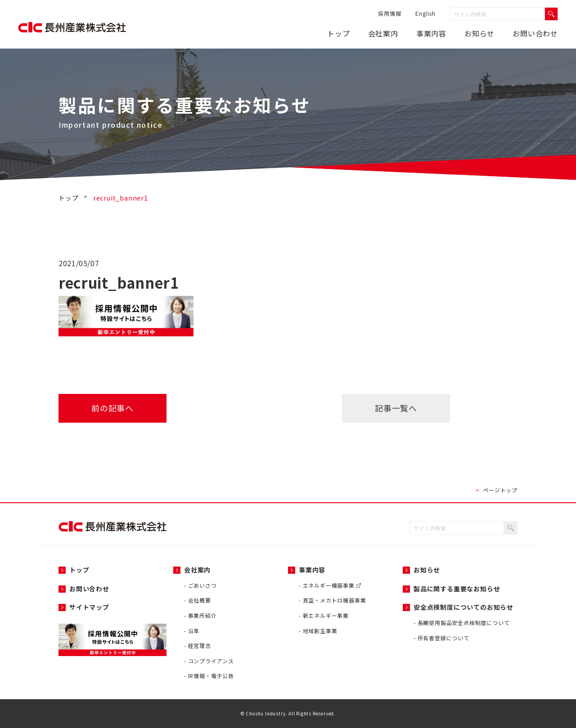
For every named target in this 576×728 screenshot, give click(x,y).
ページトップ (500, 490)
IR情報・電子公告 (211, 676)
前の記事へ (112, 408)
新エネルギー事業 (326, 615)
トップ (338, 33)
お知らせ (427, 570)
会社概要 (200, 600)
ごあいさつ (202, 585)
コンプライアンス (211, 661)
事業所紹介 (202, 615)
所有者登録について (443, 638)
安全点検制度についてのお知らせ (463, 607)
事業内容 (431, 33)
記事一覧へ (396, 408)
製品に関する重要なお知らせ (457, 589)
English (425, 13)
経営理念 (200, 645)
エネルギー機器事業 (332, 585)
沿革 (194, 631)
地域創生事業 (320, 631)
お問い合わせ (535, 33)
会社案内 (383, 33)
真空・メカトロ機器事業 (335, 600)
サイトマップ (89, 607)
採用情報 (389, 13)
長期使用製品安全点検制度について (464, 623)
